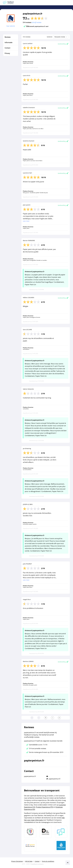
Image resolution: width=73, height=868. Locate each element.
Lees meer (26, 221)
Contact (37, 861)
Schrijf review (36, 22)
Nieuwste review (61, 37)
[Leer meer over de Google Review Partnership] (30, 845)
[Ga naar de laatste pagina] (59, 718)
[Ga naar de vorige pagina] (39, 718)
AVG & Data (29, 861)
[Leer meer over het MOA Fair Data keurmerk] (46, 832)
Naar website (11, 26)
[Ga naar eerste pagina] (32, 718)
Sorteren (50, 37)
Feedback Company (37, 864)
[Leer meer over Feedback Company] (61, 832)
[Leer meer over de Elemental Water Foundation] (61, 845)
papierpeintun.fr (33, 14)
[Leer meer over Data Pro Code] (30, 832)
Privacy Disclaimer (17, 861)
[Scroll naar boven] (68, 863)
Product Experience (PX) (44, 807)
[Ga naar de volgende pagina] (52, 718)
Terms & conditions (48, 861)
